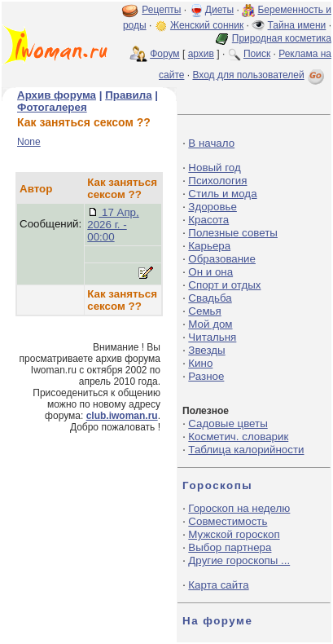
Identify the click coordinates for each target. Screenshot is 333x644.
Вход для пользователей (260, 75)
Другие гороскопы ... (239, 560)
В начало (211, 143)
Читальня (212, 337)
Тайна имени (297, 25)
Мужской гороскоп (234, 534)
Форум (164, 54)
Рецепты (161, 10)
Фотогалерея (52, 107)
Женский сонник (207, 25)
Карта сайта (218, 585)
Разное (206, 376)
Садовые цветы (228, 423)
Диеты (219, 10)
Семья (204, 311)
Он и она (210, 272)
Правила (128, 95)
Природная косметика (282, 38)
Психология (217, 181)
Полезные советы (233, 233)
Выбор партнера (230, 547)
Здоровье (213, 207)
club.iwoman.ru (122, 416)
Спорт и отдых (224, 285)
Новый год (214, 168)
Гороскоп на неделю (239, 508)
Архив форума (57, 95)
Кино (200, 363)
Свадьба (210, 298)
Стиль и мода (222, 194)
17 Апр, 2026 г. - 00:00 (113, 225)
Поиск (257, 54)
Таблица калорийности (246, 450)
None (29, 142)
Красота (208, 220)
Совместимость (228, 521)
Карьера (209, 246)
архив (201, 54)
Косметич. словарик (238, 437)
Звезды (206, 350)
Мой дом (210, 324)
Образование (222, 259)
